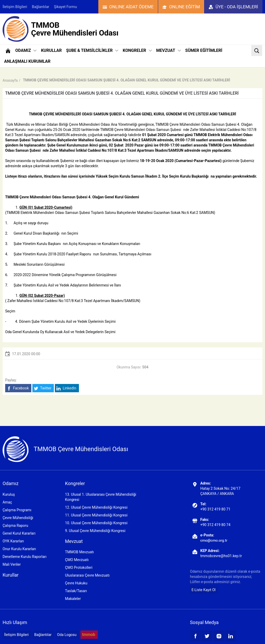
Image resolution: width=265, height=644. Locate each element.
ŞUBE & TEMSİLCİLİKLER (92, 50)
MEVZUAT (169, 50)
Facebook (18, 388)
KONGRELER (137, 50)
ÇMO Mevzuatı (77, 560)
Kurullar (11, 575)
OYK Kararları (13, 541)
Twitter (43, 388)
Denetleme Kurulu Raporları (25, 557)
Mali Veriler (12, 564)
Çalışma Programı (17, 510)
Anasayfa (10, 80)
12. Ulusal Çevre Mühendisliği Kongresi (96, 507)
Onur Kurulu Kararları (19, 549)
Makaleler (73, 599)
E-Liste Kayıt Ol (204, 590)
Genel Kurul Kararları (19, 533)
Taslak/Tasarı (76, 591)
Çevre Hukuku (76, 583)
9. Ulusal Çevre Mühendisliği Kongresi (95, 531)
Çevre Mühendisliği (18, 518)
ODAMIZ (26, 50)
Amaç (7, 502)
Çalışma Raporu (15, 526)
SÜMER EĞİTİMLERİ (204, 50)
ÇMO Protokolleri (79, 568)
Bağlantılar (41, 7)
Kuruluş (9, 494)
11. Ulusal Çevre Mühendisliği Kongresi (96, 515)
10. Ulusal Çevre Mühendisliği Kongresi (96, 523)
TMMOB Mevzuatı (79, 552)
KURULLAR (51, 50)
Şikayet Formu (66, 7)
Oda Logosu (67, 635)
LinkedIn (66, 388)
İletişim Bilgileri (15, 7)
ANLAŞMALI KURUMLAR (27, 61)
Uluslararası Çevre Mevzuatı (87, 575)
